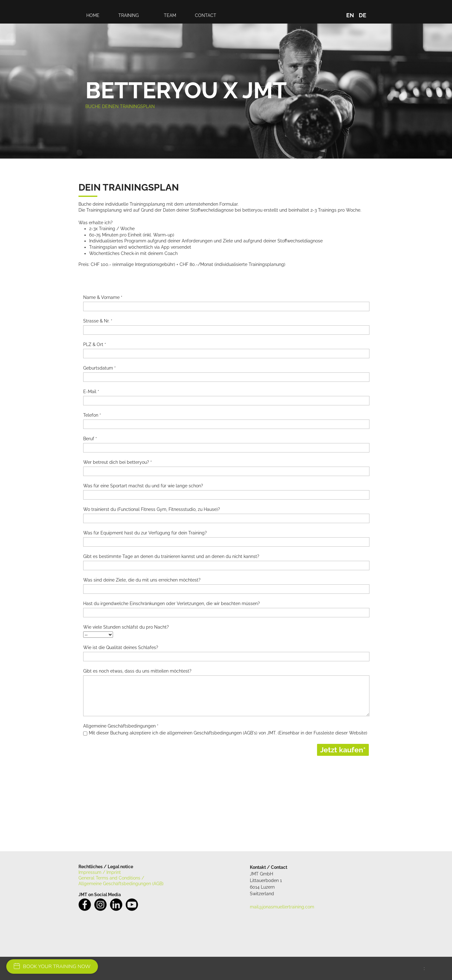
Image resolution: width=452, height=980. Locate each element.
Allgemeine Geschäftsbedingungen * (121, 726)
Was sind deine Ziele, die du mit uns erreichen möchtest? (142, 580)
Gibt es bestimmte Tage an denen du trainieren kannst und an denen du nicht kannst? (171, 556)
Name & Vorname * (103, 297)
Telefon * (92, 415)
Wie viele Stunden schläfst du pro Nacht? (126, 627)
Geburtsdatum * (100, 368)
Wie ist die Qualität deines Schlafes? (121, 647)
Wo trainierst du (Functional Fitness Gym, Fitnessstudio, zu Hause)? (152, 509)
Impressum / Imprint (100, 872)
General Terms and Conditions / (111, 878)
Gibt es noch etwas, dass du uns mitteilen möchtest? (137, 671)
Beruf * (90, 439)
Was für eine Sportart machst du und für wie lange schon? (143, 486)
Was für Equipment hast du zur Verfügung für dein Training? (145, 533)
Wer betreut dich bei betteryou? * (118, 462)
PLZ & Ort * (95, 344)
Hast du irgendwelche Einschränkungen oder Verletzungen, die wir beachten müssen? (172, 604)
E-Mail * (91, 392)
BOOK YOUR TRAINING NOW (52, 966)
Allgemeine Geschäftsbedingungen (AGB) (121, 884)
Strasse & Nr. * (98, 321)
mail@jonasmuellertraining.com (282, 907)
